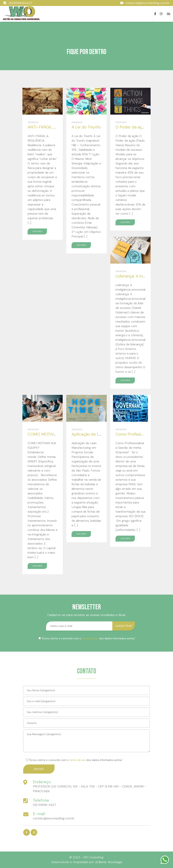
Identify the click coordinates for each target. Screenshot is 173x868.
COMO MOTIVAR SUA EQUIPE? (56, 434)
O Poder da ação (131, 127)
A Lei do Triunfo (86, 127)
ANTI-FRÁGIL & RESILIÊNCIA (54, 127)
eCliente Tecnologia (109, 862)
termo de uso (90, 638)
